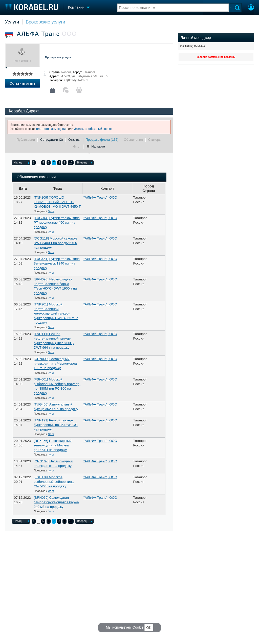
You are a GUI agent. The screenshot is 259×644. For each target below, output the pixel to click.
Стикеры (155, 140)
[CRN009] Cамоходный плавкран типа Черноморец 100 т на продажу (55, 363)
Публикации (26, 140)
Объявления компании (36, 177)
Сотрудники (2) (52, 140)
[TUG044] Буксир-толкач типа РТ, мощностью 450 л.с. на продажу (57, 222)
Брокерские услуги (46, 22)
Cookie (138, 627)
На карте (95, 147)
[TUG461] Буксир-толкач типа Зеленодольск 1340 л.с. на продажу (57, 263)
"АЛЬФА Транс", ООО (100, 197)
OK (149, 628)
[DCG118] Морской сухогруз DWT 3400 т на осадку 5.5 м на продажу (55, 243)
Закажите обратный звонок (93, 129)
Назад (21, 163)
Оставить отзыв (23, 83)
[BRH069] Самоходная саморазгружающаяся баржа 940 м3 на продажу (56, 502)
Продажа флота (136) (102, 140)
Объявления (133, 140)
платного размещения (52, 129)
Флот (77, 146)
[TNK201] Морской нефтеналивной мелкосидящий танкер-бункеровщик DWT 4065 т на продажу (56, 313)
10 (71, 162)
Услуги (12, 22)
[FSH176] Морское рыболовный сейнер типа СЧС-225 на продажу (54, 482)
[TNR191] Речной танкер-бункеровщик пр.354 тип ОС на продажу (56, 425)
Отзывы (74, 140)
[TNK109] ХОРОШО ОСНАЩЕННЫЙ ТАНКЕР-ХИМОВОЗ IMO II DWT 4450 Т (57, 202)
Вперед (85, 163)
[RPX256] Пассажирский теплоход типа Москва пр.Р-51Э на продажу (53, 445)
